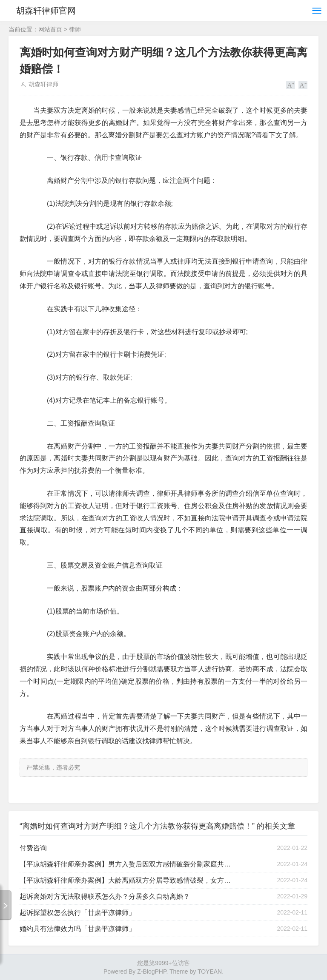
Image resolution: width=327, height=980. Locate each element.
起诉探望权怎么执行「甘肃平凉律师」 (77, 913)
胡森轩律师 (43, 84)
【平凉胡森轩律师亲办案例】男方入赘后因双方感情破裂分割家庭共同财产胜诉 (128, 864)
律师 (75, 29)
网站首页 (50, 29)
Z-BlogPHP (152, 971)
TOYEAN (210, 971)
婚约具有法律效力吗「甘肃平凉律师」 (77, 929)
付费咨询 (33, 848)
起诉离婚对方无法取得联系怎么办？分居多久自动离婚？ (105, 896)
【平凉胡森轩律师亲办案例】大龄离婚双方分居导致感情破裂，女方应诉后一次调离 (128, 880)
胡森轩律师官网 (46, 11)
